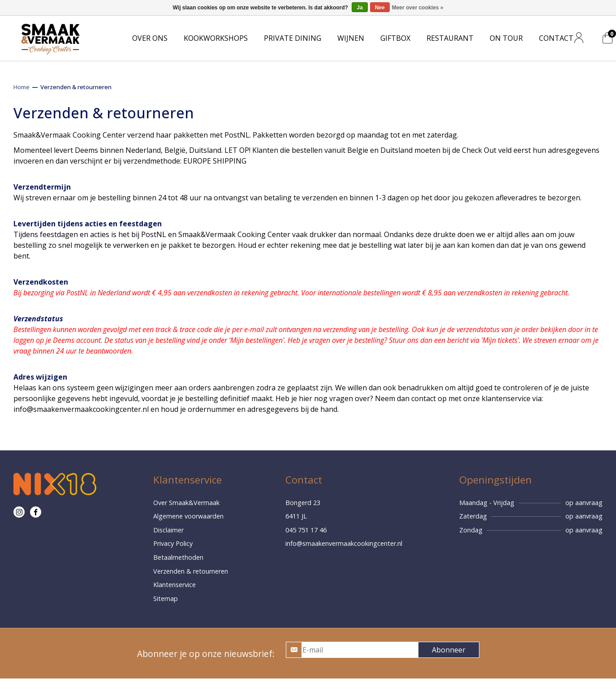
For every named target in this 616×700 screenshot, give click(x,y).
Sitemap (166, 598)
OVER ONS (150, 38)
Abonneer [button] (449, 650)
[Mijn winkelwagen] (607, 38)
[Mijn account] (579, 38)
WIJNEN (351, 38)
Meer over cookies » (418, 8)
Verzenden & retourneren (76, 87)
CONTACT (556, 38)
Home (22, 87)
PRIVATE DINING (293, 38)
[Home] (50, 37)
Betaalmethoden (178, 557)
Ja (360, 8)
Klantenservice (174, 585)
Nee (380, 8)
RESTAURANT (450, 38)
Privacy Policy (173, 543)
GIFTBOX (395, 38)
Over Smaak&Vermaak (186, 503)
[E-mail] (360, 650)
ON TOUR (506, 38)
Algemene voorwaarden (188, 516)
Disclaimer (168, 530)
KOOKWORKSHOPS (216, 38)
